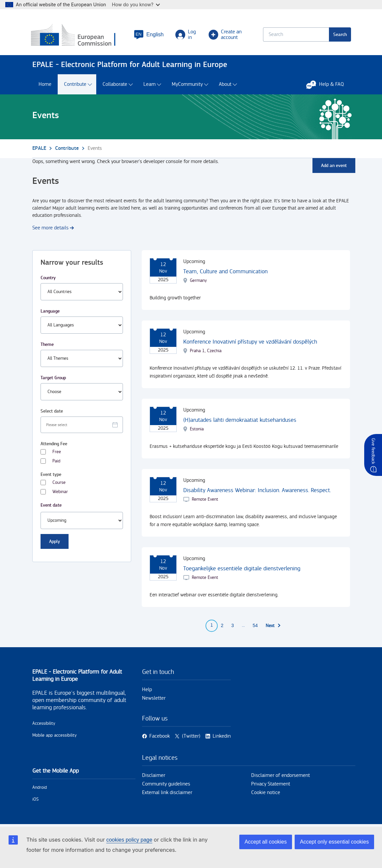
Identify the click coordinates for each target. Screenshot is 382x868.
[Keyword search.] (295, 35)
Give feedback (373, 451)
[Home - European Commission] (79, 36)
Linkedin (222, 737)
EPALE (39, 149)
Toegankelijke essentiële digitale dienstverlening (242, 569)
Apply (55, 542)
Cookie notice (266, 793)
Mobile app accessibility (55, 736)
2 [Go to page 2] (222, 626)
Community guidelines (166, 785)
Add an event (334, 166)
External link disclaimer (167, 793)
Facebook (160, 737)
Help (147, 690)
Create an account (225, 35)
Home (45, 85)
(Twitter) (191, 737)
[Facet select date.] (82, 425)
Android (40, 788)
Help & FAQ (328, 85)
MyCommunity (187, 85)
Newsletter (154, 699)
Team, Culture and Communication (225, 272)
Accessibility (44, 724)
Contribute (75, 85)
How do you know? (136, 4)
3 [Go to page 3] (233, 626)
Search (339, 35)
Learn (149, 85)
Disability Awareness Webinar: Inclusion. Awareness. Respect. (257, 491)
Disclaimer (154, 776)
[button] (149, 35)
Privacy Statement (271, 785)
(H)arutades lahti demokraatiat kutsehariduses (240, 420)
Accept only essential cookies (334, 842)
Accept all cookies (266, 842)
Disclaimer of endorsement (280, 776)
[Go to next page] (273, 626)
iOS (35, 800)
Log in (186, 35)
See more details (50, 228)
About (225, 85)
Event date (51, 505)
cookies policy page (129, 840)
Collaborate (115, 85)
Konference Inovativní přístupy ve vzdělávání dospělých (250, 342)
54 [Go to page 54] (255, 626)
